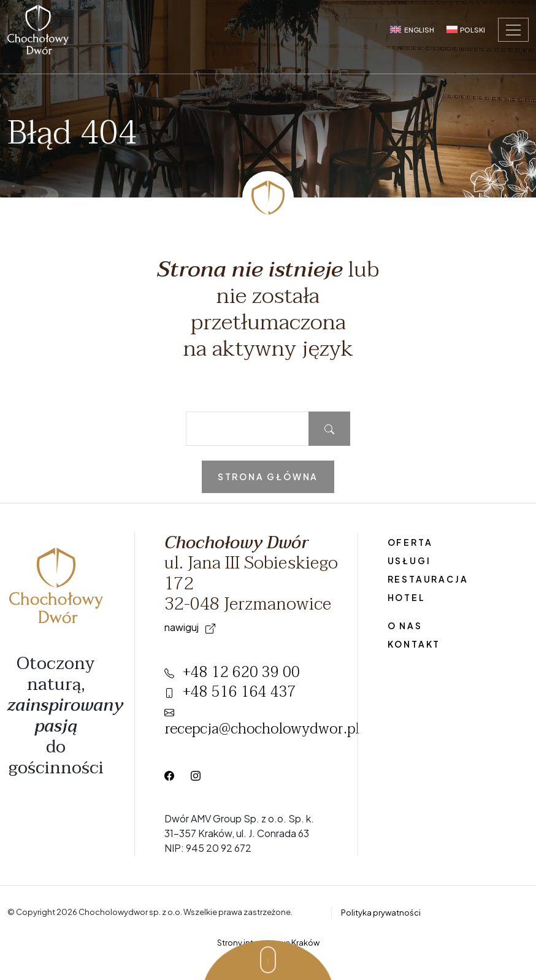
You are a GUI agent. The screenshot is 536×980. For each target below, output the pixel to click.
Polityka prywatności (381, 913)
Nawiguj (190, 627)
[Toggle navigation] (513, 30)
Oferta (410, 542)
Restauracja (428, 579)
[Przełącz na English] (412, 29)
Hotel (407, 597)
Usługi (409, 561)
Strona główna (268, 477)
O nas (405, 626)
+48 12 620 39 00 (232, 672)
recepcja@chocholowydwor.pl (262, 725)
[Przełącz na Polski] (466, 29)
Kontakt (414, 644)
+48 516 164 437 (230, 692)
